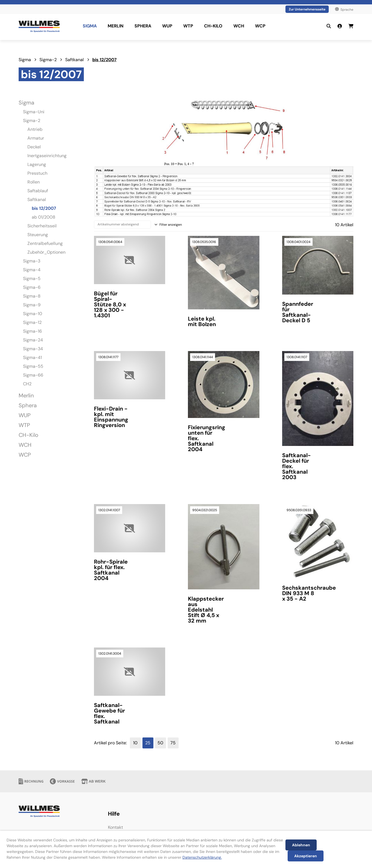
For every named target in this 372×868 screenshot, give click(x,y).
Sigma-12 (32, 322)
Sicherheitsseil (42, 226)
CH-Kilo (28, 435)
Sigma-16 (32, 331)
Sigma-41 (32, 357)
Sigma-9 (32, 305)
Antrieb (35, 129)
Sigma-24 (33, 340)
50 (160, 743)
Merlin (26, 395)
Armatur (36, 138)
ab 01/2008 (44, 217)
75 (173, 743)
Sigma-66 (33, 375)
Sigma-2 (48, 60)
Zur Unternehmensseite (307, 9)
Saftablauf (38, 191)
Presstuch (37, 173)
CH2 (27, 384)
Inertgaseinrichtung (47, 156)
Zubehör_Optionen (46, 252)
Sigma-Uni (34, 112)
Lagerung (37, 164)
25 (148, 743)
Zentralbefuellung (45, 243)
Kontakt (115, 827)
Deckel (34, 147)
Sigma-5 (32, 279)
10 (135, 743)
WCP (25, 455)
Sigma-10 (33, 314)
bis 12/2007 (105, 60)
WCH (25, 445)
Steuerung (38, 235)
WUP (25, 415)
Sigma (25, 60)
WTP (24, 425)
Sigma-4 (32, 270)
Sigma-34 (33, 349)
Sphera (28, 405)
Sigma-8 (32, 296)
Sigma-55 (33, 366)
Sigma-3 (32, 261)
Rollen (34, 182)
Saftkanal (75, 60)
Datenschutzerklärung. (202, 857)
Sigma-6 (32, 287)
